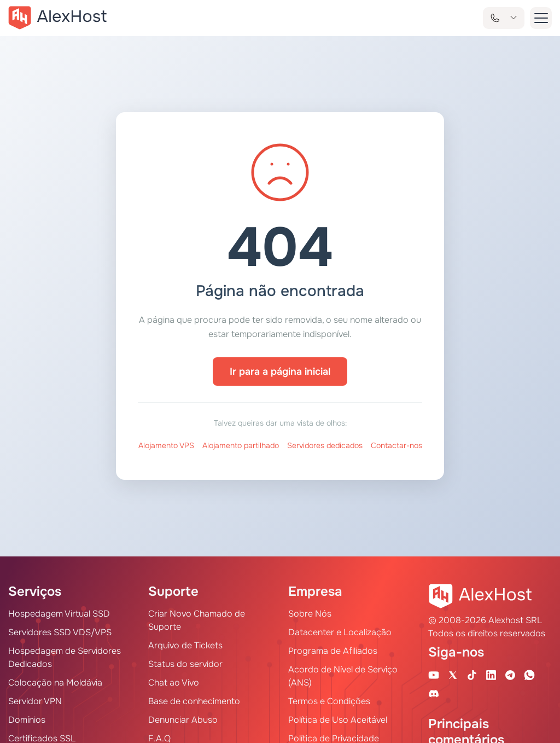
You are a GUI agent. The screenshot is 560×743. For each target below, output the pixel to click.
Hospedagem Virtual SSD (59, 614)
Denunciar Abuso (183, 720)
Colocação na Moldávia (55, 683)
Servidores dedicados (325, 445)
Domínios (27, 720)
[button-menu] (541, 18)
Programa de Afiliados (333, 651)
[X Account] (453, 675)
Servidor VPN (35, 701)
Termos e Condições (329, 701)
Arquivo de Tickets (185, 645)
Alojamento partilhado (241, 445)
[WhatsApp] (529, 675)
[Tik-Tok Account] (472, 675)
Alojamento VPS (166, 445)
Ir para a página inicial (280, 372)
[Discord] (434, 693)
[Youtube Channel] (434, 675)
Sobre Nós (310, 614)
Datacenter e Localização (340, 632)
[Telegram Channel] (510, 675)
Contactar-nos (396, 445)
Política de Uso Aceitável (338, 720)
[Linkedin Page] (491, 675)
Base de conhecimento (194, 701)
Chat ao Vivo (174, 683)
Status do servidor (185, 664)
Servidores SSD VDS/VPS (60, 632)
